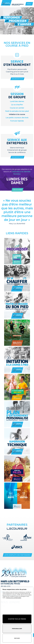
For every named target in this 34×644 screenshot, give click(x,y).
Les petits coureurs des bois (17, 118)
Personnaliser (17, 629)
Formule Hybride (17, 121)
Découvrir (17, 190)
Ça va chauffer (17, 105)
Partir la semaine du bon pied (17, 111)
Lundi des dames (17, 101)
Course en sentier (17, 108)
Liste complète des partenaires (17, 555)
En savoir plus (17, 79)
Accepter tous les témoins (17, 619)
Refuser (17, 638)
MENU (29, 4)
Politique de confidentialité (14, 598)
